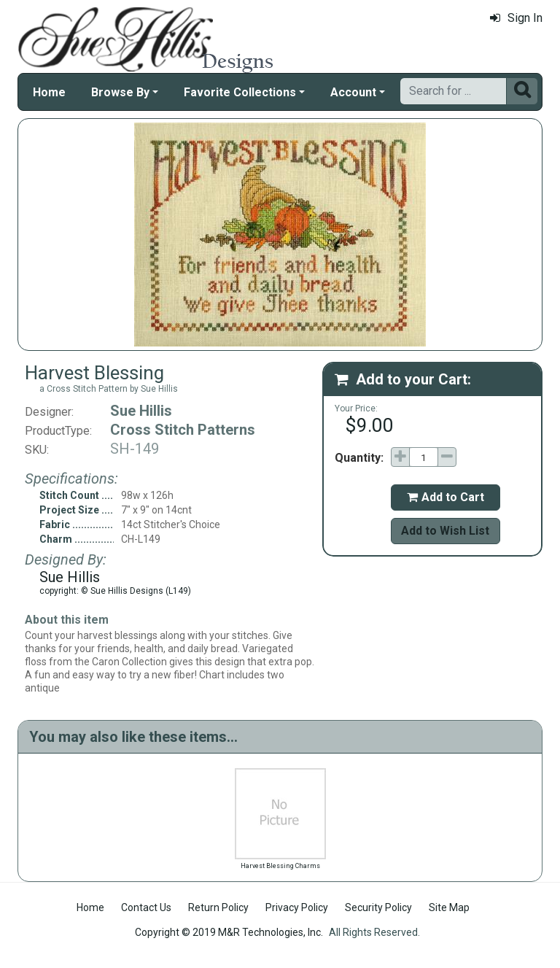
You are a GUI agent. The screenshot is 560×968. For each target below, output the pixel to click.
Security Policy (378, 907)
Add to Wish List (445, 531)
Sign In (516, 18)
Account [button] (353, 92)
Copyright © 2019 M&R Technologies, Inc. (229, 932)
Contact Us (146, 907)
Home (49, 92)
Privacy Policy (297, 907)
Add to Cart (446, 497)
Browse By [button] (120, 92)
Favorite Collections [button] (240, 92)
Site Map (449, 907)
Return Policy (218, 907)
